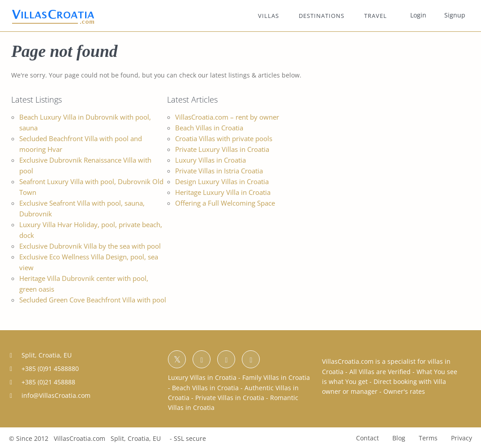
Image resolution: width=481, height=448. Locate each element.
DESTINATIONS (322, 16)
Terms (428, 438)
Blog (399, 438)
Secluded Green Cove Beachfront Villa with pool (93, 300)
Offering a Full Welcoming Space (225, 203)
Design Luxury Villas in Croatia (222, 181)
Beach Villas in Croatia (209, 128)
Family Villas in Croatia (276, 377)
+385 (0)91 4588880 (50, 368)
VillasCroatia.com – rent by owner (227, 117)
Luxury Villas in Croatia (210, 160)
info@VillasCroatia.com (56, 395)
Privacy (462, 438)
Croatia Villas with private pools (224, 138)
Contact (367, 438)
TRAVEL (376, 16)
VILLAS (268, 16)
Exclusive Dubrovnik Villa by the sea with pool (90, 246)
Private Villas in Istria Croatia (219, 171)
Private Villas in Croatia (230, 398)
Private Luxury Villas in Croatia (222, 149)
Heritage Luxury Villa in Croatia (223, 192)
